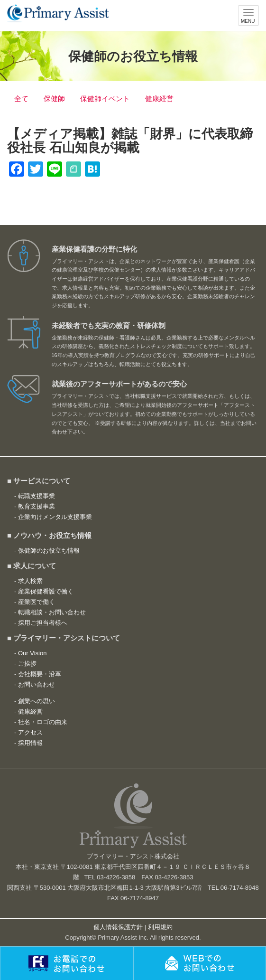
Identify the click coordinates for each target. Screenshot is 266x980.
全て (21, 99)
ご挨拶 (27, 664)
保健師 (54, 99)
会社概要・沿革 (40, 674)
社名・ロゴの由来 (43, 722)
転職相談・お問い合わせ (52, 612)
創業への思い (37, 701)
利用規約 (160, 927)
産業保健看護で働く (46, 591)
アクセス (30, 732)
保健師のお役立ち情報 (49, 551)
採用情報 (30, 743)
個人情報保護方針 (118, 927)
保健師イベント (105, 99)
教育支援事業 (37, 506)
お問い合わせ (37, 684)
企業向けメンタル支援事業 (55, 517)
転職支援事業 (37, 496)
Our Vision (32, 653)
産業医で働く (37, 602)
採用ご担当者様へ (43, 623)
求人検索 (30, 581)
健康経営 (159, 99)
